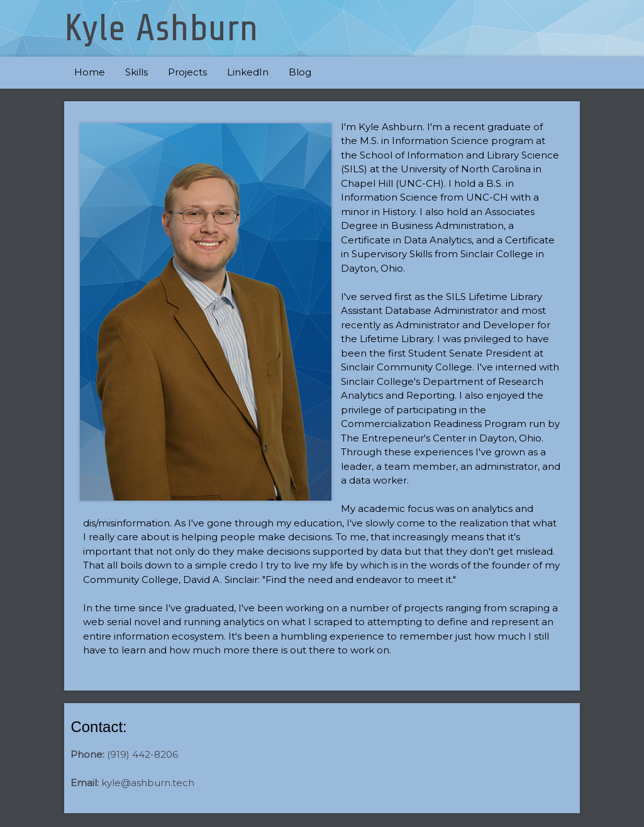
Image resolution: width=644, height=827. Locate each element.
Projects (187, 72)
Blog (300, 72)
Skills (136, 72)
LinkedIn (248, 72)
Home (90, 72)
